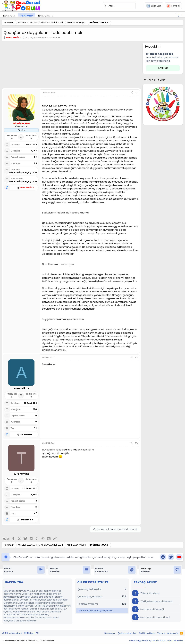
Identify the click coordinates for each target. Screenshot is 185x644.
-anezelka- (26, 434)
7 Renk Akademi (146, 593)
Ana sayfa (9, 16)
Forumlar (27, 16)
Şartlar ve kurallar (127, 633)
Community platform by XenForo (156, 641)
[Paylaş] (132, 93)
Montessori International (151, 617)
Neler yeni (44, 16)
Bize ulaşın (110, 633)
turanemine (26, 520)
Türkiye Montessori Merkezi (152, 601)
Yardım (161, 633)
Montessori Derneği (148, 609)
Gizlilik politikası (147, 633)
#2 (136, 358)
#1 (137, 93)
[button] (53, 16)
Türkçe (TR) (32, 633)
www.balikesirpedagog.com (21, 172)
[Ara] (119, 6)
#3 (136, 443)
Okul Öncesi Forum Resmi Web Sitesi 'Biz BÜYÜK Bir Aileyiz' (28, 641)
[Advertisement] (70, 66)
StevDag (146, 568)
